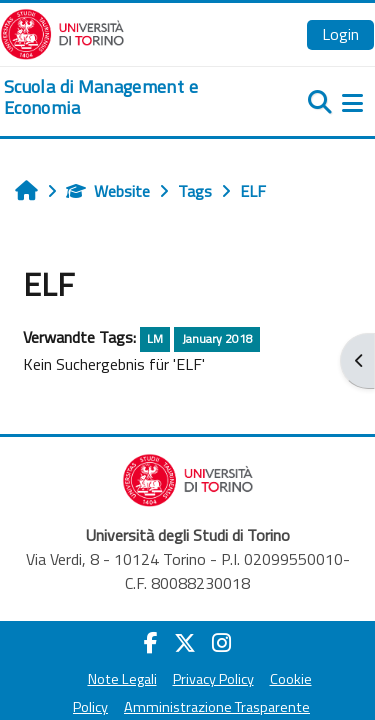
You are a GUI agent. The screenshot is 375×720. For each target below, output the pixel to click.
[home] (125, 97)
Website (108, 191)
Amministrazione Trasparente (217, 707)
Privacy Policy (213, 679)
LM (155, 338)
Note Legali (122, 679)
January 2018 (217, 338)
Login (340, 34)
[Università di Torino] (62, 32)
